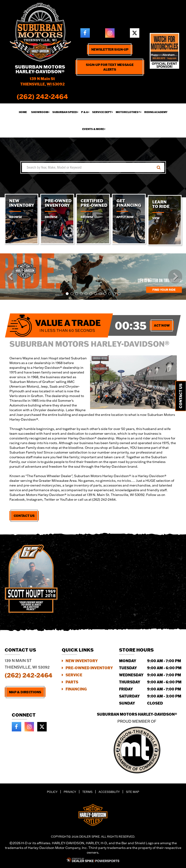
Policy (52, 792)
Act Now (162, 325)
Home (23, 112)
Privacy (70, 792)
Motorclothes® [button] (128, 112)
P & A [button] (85, 112)
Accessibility (109, 792)
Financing (76, 689)
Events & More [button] (93, 129)
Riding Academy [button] (156, 112)
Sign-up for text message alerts (110, 67)
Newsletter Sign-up (110, 49)
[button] (11, 276)
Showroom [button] (40, 112)
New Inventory (82, 661)
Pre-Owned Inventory (89, 668)
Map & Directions (25, 692)
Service (74, 675)
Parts (72, 682)
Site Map (132, 792)
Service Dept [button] (102, 112)
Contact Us (24, 516)
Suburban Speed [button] (65, 112)
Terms (87, 792)
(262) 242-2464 (29, 675)
